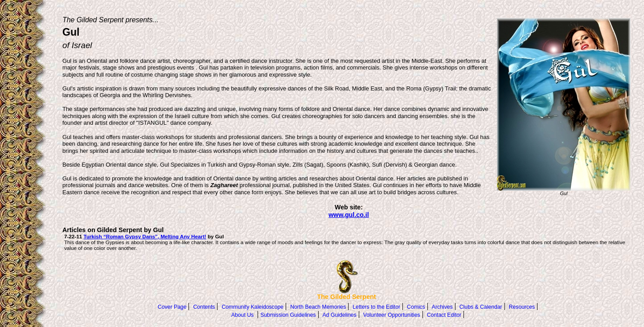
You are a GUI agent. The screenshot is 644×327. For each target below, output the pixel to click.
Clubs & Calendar (481, 307)
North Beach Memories (318, 307)
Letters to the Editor (376, 307)
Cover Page (172, 307)
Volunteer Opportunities (392, 315)
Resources (522, 307)
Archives (442, 307)
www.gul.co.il (349, 215)
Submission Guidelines (288, 315)
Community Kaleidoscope (252, 307)
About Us (242, 315)
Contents (204, 307)
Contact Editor (444, 315)
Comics (416, 307)
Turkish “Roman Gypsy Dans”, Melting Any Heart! (145, 236)
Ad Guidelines (340, 315)
